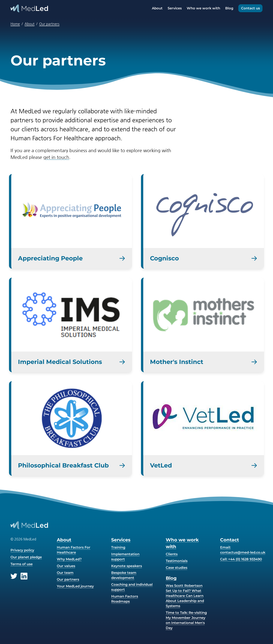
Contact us (250, 8)
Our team (65, 573)
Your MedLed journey (75, 586)
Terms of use (22, 564)
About (157, 8)
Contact (229, 540)
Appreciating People (50, 258)
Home (15, 24)
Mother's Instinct (177, 362)
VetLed (161, 465)
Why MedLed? (69, 559)
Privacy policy (22, 550)
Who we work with (203, 8)
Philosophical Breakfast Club (63, 465)
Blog (229, 8)
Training (118, 547)
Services (175, 8)
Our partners (49, 24)
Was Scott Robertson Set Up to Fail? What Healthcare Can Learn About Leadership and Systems (185, 596)
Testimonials (177, 561)
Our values (66, 566)
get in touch (56, 157)
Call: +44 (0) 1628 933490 (241, 559)
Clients (172, 554)
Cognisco (164, 258)
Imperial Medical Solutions (60, 362)
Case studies (177, 568)
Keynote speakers (127, 566)
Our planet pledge (26, 557)
